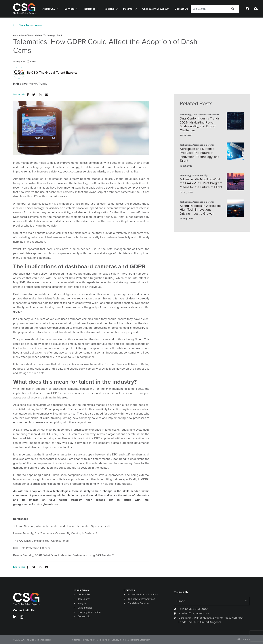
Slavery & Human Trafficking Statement (131, 640)
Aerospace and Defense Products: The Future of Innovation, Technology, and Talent (200, 155)
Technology (49, 35)
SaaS (59, 35)
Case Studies (85, 608)
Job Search (84, 599)
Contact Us (181, 9)
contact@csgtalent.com (194, 613)
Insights (128, 9)
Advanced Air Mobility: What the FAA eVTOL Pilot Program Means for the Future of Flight (201, 183)
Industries (89, 9)
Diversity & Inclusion (89, 612)
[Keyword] (209, 9)
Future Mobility (200, 175)
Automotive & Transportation (27, 35)
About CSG (49, 9)
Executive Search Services (143, 595)
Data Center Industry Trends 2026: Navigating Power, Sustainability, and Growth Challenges (200, 124)
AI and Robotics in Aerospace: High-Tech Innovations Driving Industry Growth (201, 210)
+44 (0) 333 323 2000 (193, 609)
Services (70, 9)
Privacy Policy (89, 640)
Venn (247, 639)
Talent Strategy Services (141, 599)
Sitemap (76, 640)
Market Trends (38, 84)
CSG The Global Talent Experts (54, 73)
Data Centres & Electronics (206, 115)
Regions (109, 9)
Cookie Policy (104, 640)
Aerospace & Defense (203, 145)
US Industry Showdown (156, 9)
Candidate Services (139, 603)
